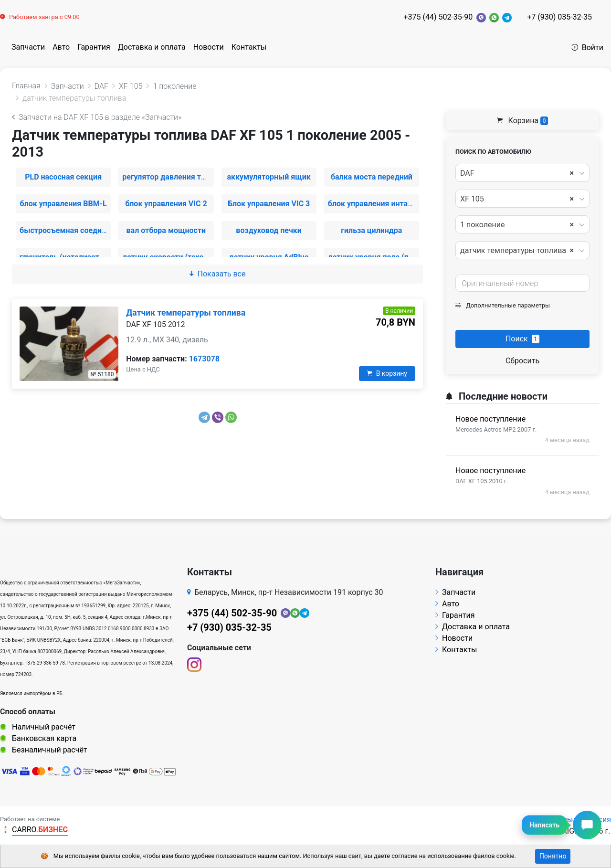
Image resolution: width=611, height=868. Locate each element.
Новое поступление (490, 419)
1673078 (204, 359)
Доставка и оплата (152, 47)
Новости (209, 47)
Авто (61, 47)
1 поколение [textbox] (517, 225)
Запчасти (28, 47)
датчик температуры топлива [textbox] (517, 251)
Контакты (249, 47)
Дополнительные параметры (503, 305)
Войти (587, 48)
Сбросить (522, 361)
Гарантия (94, 47)
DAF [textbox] (517, 173)
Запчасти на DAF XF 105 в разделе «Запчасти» (97, 117)
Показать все (218, 274)
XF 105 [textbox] (517, 199)
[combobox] (522, 173)
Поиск (522, 339)
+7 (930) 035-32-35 (559, 17)
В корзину (387, 373)
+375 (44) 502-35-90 (438, 17)
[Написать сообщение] (587, 825)
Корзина (523, 121)
